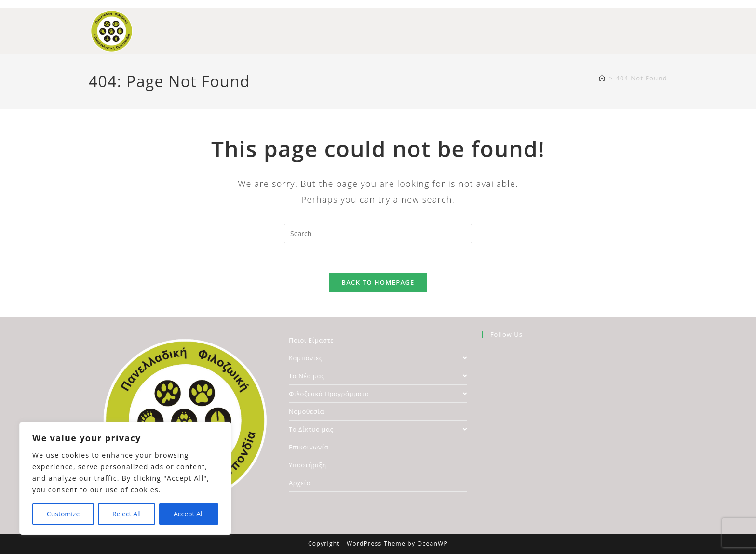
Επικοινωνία (309, 447)
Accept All (189, 514)
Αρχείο (300, 483)
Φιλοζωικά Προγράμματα (378, 394)
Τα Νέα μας (378, 376)
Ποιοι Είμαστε (311, 340)
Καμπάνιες (378, 358)
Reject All (127, 514)
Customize (63, 514)
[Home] (602, 78)
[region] (125, 478)
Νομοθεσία (306, 411)
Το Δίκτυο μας (378, 429)
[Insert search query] (378, 234)
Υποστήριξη (308, 465)
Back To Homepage (378, 282)
